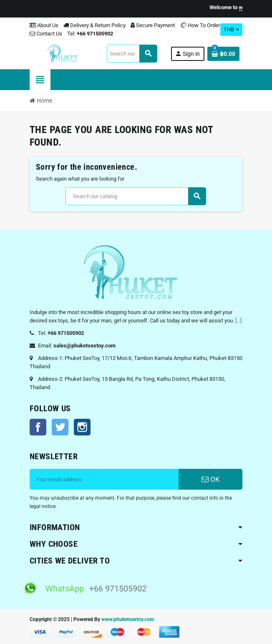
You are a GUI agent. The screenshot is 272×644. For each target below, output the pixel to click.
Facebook (38, 427)
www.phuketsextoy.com (128, 619)
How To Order (200, 25)
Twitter (60, 427)
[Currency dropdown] (231, 30)
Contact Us (46, 34)
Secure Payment (153, 25)
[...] (238, 321)
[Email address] (104, 479)
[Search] (132, 54)
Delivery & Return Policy (94, 25)
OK (211, 479)
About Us (44, 25)
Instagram (82, 427)
